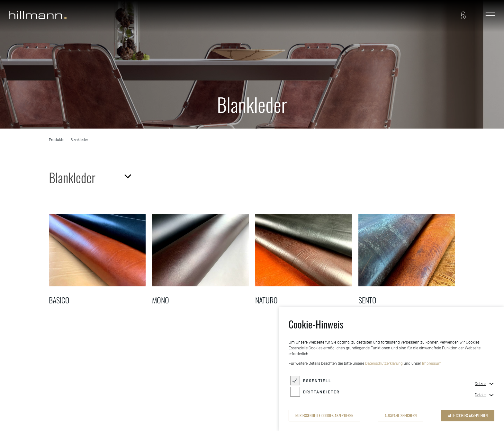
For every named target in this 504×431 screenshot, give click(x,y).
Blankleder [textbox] (72, 177)
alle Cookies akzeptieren (468, 415)
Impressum (432, 364)
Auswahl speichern (401, 415)
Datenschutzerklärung (384, 364)
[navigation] (490, 16)
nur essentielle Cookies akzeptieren (324, 415)
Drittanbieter (321, 392)
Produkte (57, 140)
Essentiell (317, 381)
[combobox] (90, 177)
